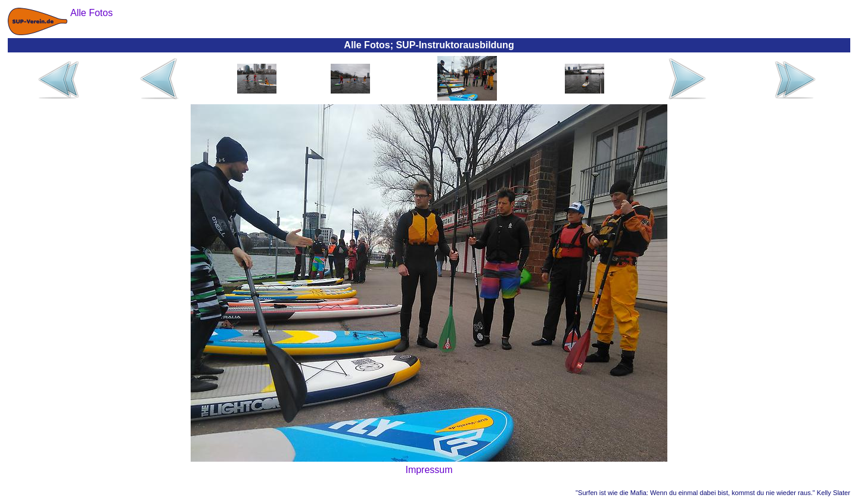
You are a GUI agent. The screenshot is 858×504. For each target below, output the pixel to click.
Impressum (429, 470)
